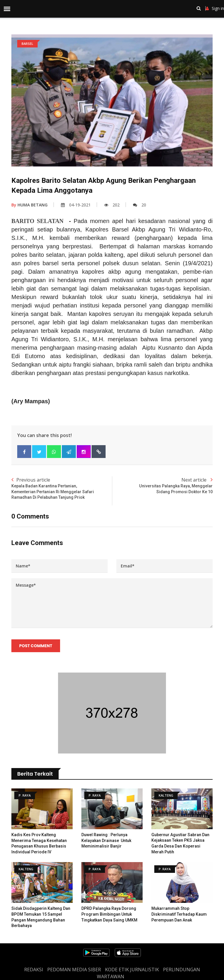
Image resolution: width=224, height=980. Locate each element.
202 (112, 205)
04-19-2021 (76, 205)
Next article (162, 486)
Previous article (62, 489)
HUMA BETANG (29, 205)
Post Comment (36, 646)
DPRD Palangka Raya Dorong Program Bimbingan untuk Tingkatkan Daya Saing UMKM (109, 914)
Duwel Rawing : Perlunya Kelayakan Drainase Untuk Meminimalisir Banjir (106, 841)
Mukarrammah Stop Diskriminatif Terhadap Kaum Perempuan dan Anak (179, 914)
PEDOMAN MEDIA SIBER (74, 970)
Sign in (215, 8)
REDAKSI (34, 970)
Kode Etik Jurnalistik (132, 970)
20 (140, 205)
